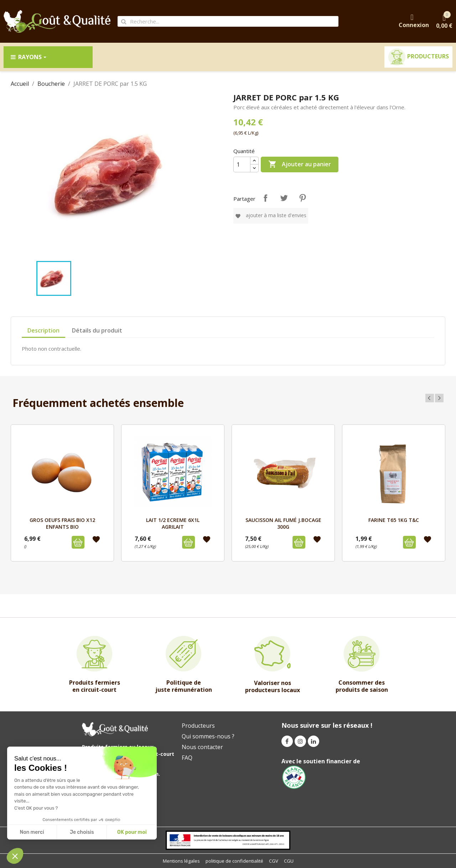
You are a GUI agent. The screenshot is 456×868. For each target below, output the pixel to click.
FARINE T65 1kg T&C (394, 520)
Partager (265, 198)
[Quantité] (242, 164)
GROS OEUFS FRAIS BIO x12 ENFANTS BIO (62, 523)
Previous (430, 398)
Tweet (284, 198)
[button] (15, 856)
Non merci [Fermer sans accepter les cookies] (32, 832)
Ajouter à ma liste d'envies (271, 215)
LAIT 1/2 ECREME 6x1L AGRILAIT (173, 523)
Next (439, 398)
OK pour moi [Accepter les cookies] (132, 832)
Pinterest (302, 198)
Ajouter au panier (300, 164)
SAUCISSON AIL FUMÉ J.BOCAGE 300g (283, 523)
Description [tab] (43, 330)
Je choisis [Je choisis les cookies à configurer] (82, 832)
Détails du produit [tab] (97, 330)
